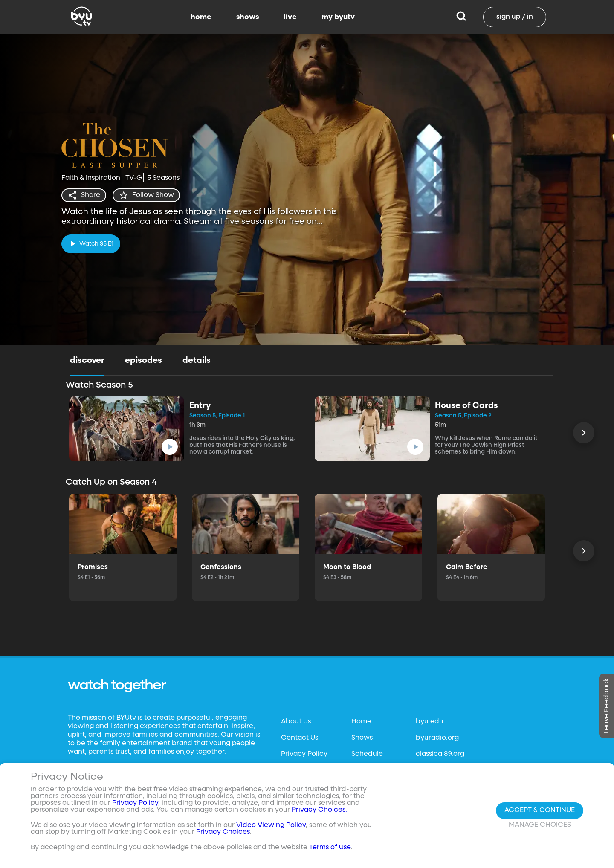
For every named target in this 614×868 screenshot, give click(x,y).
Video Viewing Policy (271, 825)
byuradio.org (437, 738)
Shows (362, 738)
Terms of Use (330, 848)
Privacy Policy (304, 754)
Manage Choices (540, 825)
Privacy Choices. (319, 810)
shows (248, 17)
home (201, 17)
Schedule (367, 754)
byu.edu (430, 722)
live (290, 17)
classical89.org (440, 754)
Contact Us (300, 738)
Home (361, 722)
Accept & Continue (540, 810)
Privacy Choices (223, 832)
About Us (296, 722)
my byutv (338, 17)
